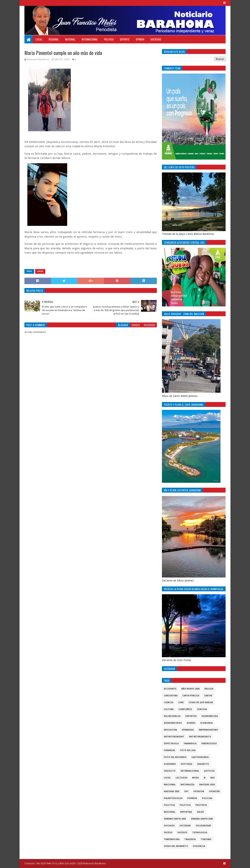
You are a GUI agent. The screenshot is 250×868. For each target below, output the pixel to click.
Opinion (140, 39)
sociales (169, 826)
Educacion (170, 730)
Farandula (190, 744)
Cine (181, 702)
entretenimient (174, 737)
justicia (209, 771)
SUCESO (168, 833)
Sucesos (182, 833)
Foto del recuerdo (175, 757)
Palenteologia (173, 798)
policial (207, 798)
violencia (199, 846)
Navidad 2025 (172, 791)
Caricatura (171, 696)
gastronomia (200, 757)
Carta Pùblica (191, 696)
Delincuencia (172, 716)
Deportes (191, 716)
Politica (109, 39)
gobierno (170, 764)
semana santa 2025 (175, 819)
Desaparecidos (173, 723)
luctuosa (181, 778)
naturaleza (187, 785)
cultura (169, 709)
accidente (170, 689)
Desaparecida (210, 716)
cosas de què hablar (201, 702)
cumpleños (185, 709)
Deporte (125, 39)
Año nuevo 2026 (190, 689)
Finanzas (170, 750)
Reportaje (186, 812)
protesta (201, 805)
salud (200, 812)
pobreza (192, 798)
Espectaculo (171, 744)
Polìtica (185, 805)
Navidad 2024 (207, 785)
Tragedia (190, 839)
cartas (208, 696)
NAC (213, 778)
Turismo (206, 839)
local (40, 271)
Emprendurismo (208, 730)
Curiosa (202, 709)
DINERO (191, 723)
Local (39, 39)
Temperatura (172, 839)
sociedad (185, 826)
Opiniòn (214, 791)
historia (187, 764)
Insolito (170, 771)
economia (207, 723)
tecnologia (200, 833)
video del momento (176, 846)
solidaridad (203, 826)
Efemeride (188, 730)
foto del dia (188, 750)
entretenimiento (200, 737)
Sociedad (156, 39)
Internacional (90, 39)
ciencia (169, 702)
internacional (190, 771)
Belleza (209, 689)
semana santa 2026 (202, 819)
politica (169, 805)
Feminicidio (209, 744)
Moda (196, 778)
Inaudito (203, 764)
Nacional (70, 39)
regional (170, 812)
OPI (186, 791)
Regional (54, 39)
